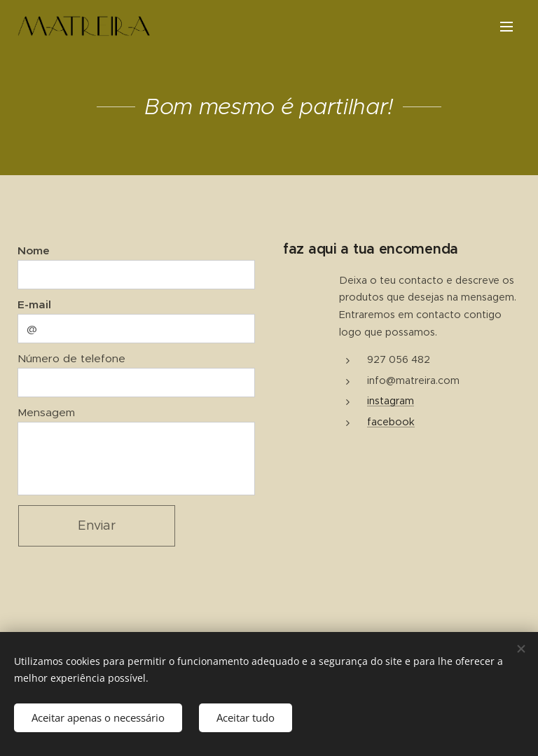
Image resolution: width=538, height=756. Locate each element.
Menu (506, 27)
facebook (391, 422)
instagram (391, 401)
